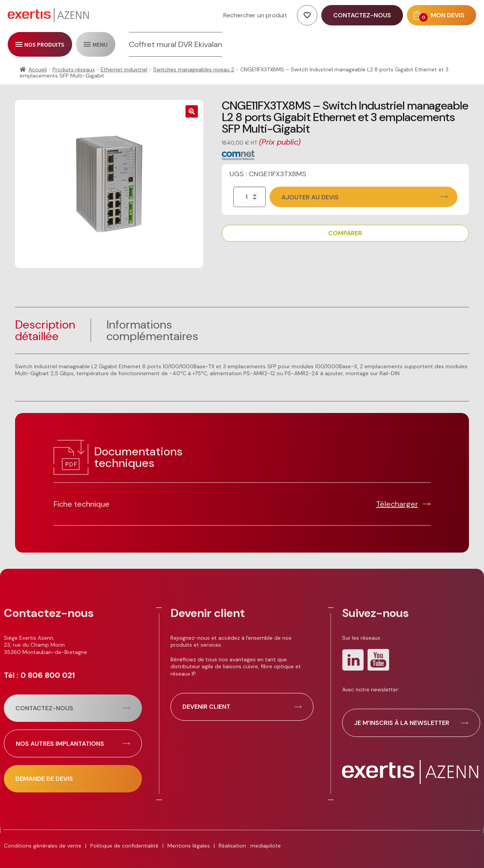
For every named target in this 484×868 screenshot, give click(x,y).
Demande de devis (44, 779)
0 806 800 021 (48, 675)
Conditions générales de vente (43, 846)
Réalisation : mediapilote (250, 846)
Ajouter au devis (310, 197)
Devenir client (206, 707)
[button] (192, 111)
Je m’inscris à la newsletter (402, 723)
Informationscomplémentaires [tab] (152, 330)
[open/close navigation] (40, 44)
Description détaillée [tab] (45, 330)
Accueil (38, 69)
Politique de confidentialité (124, 846)
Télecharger (397, 504)
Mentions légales (189, 846)
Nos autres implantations (60, 744)
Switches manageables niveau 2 (194, 69)
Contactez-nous (44, 708)
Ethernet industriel (124, 69)
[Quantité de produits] (250, 197)
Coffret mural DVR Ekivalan (175, 44)
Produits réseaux (74, 69)
